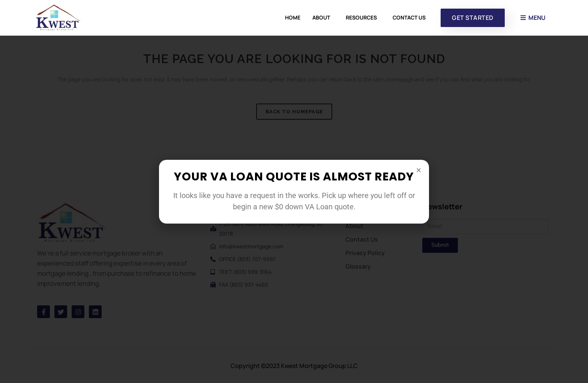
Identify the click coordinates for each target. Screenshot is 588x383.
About (323, 18)
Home (293, 17)
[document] (294, 191)
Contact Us (409, 17)
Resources (363, 18)
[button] (419, 170)
